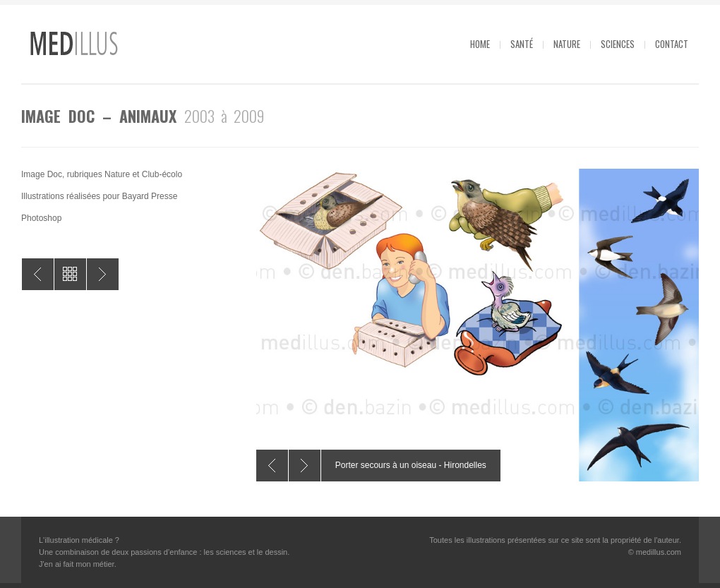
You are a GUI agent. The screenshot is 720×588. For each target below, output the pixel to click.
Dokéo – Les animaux (38, 274)
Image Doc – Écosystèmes (103, 274)
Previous (272, 466)
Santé (522, 44)
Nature (567, 44)
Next (305, 466)
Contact (672, 44)
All (70, 274)
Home (480, 44)
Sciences (618, 44)
